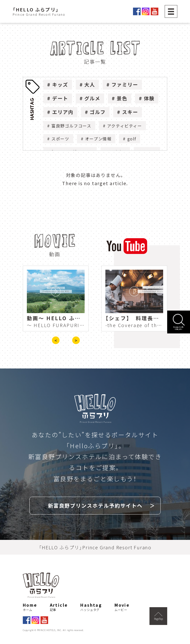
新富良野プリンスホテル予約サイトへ (95, 505)
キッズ (60, 85)
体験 (149, 98)
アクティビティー (125, 126)
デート (60, 98)
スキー (130, 112)
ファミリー (125, 85)
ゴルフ (98, 112)
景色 (122, 98)
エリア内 (63, 112)
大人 (90, 85)
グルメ (92, 98)
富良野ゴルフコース (71, 126)
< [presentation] (56, 340)
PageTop (158, 616)
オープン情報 (98, 139)
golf (132, 139)
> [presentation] (76, 340)
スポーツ (60, 139)
